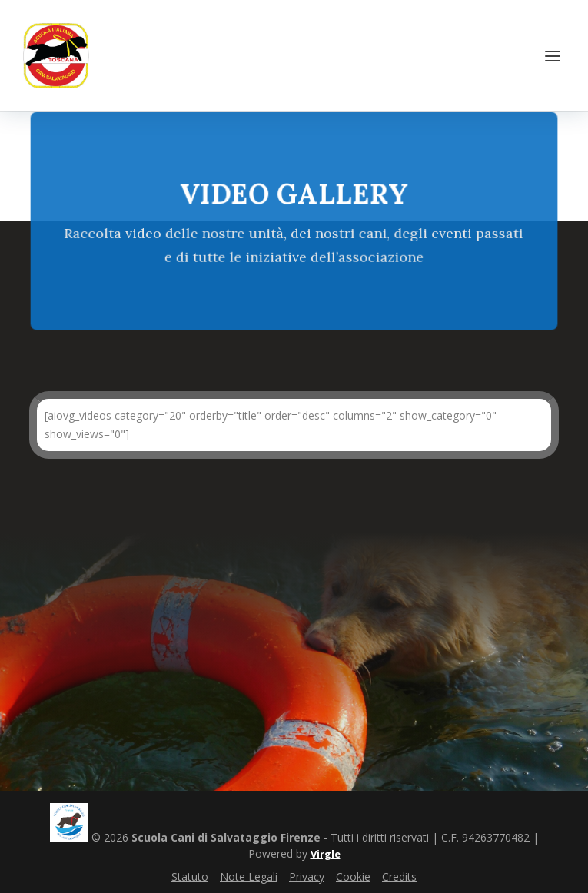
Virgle (326, 854)
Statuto (190, 876)
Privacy (307, 876)
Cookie (353, 876)
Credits (399, 876)
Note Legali (249, 876)
